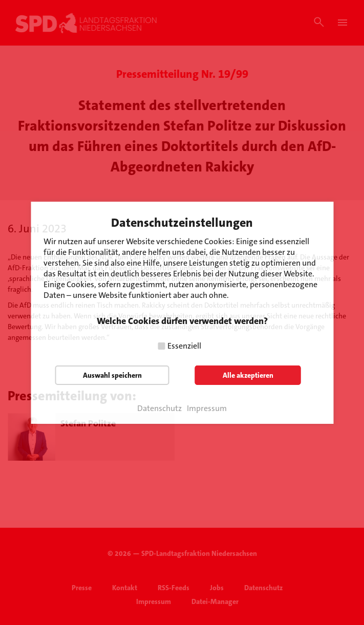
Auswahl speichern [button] (112, 375)
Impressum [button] (207, 408)
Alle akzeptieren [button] (248, 375)
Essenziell (184, 346)
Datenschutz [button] (159, 408)
